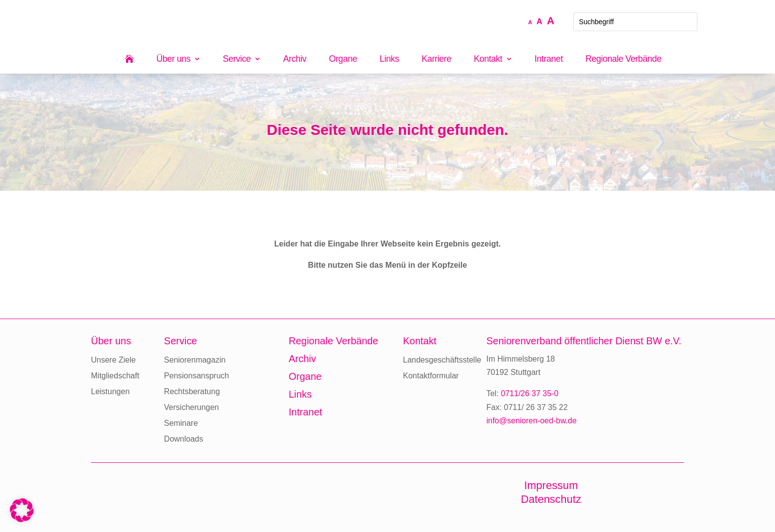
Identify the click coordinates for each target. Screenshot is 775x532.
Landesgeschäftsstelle (442, 360)
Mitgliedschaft (115, 376)
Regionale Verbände (623, 60)
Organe (343, 60)
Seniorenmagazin (195, 360)
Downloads (184, 439)
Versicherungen (192, 407)
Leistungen (110, 391)
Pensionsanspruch (197, 376)
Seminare (181, 423)
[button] (22, 510)
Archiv (295, 60)
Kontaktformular (431, 376)
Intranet (549, 60)
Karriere (436, 60)
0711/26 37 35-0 (530, 393)
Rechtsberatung (192, 391)
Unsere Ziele (113, 360)
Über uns (173, 60)
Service (237, 60)
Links (389, 60)
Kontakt (488, 60)
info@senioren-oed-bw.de (532, 421)
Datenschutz (551, 499)
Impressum (551, 485)
